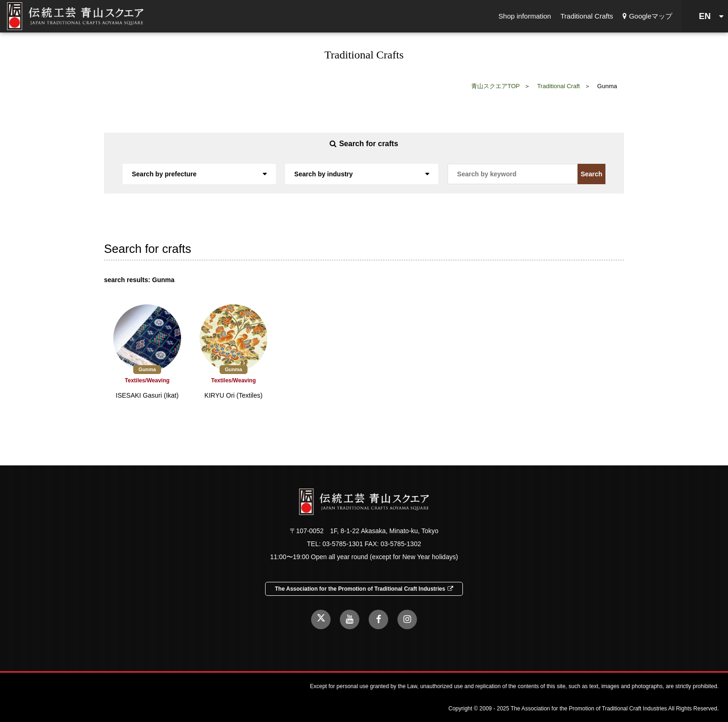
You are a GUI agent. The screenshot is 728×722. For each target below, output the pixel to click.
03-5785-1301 (342, 544)
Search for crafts (364, 144)
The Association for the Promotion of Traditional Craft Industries (364, 589)
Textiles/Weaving (147, 380)
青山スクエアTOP (496, 86)
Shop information (525, 16)
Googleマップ (647, 16)
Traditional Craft (559, 86)
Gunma (147, 369)
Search (592, 174)
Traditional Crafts (587, 16)
